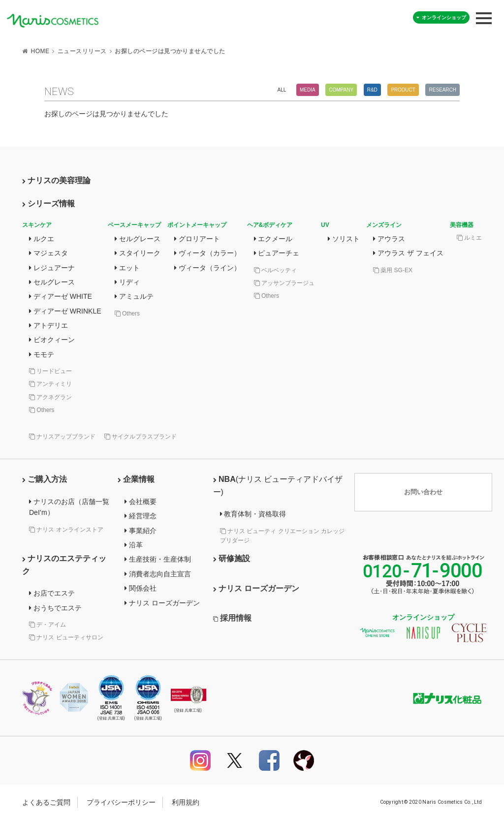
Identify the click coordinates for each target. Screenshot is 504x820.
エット (127, 268)
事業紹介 (141, 531)
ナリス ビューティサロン (66, 637)
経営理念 (141, 516)
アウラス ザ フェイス (408, 253)
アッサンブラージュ (284, 283)
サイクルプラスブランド (141, 437)
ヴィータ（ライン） (207, 268)
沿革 (134, 545)
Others (42, 410)
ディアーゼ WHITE (61, 296)
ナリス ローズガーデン (162, 603)
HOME (40, 51)
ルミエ (469, 238)
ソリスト (344, 239)
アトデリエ (48, 325)
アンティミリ (50, 384)
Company (341, 90)
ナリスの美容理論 (56, 180)
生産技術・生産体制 (158, 559)
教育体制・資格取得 (253, 514)
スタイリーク (138, 253)
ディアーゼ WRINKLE (65, 311)
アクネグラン (50, 397)
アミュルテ (134, 296)
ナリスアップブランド (62, 437)
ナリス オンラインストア (66, 530)
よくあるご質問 (46, 802)
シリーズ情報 (48, 204)
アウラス (389, 239)
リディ (127, 282)
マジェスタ (48, 253)
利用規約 (186, 802)
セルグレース (52, 282)
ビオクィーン (52, 340)
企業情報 (136, 479)
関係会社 (141, 588)
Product (403, 90)
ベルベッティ (275, 270)
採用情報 (232, 618)
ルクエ (42, 239)
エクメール (273, 239)
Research (442, 90)
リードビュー (50, 371)
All (282, 90)
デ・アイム (47, 625)
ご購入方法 (45, 479)
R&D (372, 90)
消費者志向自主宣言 (158, 574)
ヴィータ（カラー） (207, 253)
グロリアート (197, 239)
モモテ (42, 354)
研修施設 (232, 558)
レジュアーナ (52, 268)
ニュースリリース (82, 51)
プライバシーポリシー (121, 802)
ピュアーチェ (277, 253)
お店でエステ (52, 593)
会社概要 (141, 502)
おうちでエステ (55, 608)
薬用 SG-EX (393, 270)
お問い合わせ (423, 493)
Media (308, 90)
